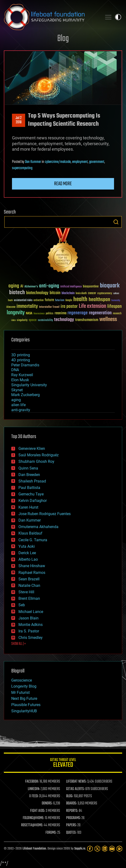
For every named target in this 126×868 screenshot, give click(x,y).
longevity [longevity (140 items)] (16, 313)
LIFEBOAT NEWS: (76, 782)
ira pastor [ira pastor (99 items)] (69, 306)
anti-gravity (21, 410)
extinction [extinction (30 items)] (39, 300)
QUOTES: (71, 833)
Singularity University (29, 385)
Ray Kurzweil (22, 375)
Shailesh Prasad (32, 481)
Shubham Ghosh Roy (36, 461)
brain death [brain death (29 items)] (81, 294)
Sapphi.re (80, 849)
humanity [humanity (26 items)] (116, 301)
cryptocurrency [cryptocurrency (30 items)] (105, 294)
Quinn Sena (28, 468)
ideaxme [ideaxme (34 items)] (11, 307)
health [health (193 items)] (80, 300)
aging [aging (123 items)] (14, 286)
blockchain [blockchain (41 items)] (68, 293)
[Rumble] (119, 849)
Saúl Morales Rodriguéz (39, 455)
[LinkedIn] (105, 849)
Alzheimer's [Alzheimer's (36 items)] (31, 287)
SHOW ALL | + (19, 644)
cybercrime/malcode (58, 162)
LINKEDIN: (34, 789)
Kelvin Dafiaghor (33, 501)
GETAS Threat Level (63, 764)
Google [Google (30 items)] (69, 300)
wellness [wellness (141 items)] (108, 320)
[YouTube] (112, 849)
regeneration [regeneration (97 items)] (100, 313)
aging (16, 400)
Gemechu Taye (31, 494)
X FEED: (34, 796)
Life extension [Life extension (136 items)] (92, 306)
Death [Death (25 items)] (10, 300)
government (97, 162)
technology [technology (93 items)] (64, 320)
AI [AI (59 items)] (22, 287)
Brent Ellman (29, 598)
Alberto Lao (28, 559)
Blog (63, 39)
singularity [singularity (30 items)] (22, 320)
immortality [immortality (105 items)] (27, 306)
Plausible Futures (26, 705)
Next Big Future (24, 699)
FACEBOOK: (32, 782)
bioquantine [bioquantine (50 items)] (91, 286)
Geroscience (22, 680)
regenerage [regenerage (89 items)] (78, 313)
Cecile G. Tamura (33, 540)
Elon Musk (20, 380)
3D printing (21, 355)
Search (116, 222)
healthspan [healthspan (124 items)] (99, 300)
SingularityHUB (24, 711)
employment (80, 162)
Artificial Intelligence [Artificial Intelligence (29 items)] (71, 287)
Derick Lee (27, 553)
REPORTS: (72, 811)
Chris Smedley (31, 638)
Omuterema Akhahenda (38, 527)
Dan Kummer (33, 162)
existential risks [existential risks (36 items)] (23, 300)
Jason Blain (29, 618)
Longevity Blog (24, 686)
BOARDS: (72, 803)
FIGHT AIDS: (38, 811)
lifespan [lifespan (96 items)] (115, 306)
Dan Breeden (29, 475)
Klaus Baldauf (30, 533)
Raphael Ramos (32, 573)
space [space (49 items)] (33, 320)
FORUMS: (51, 833)
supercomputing (22, 168)
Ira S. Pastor (29, 631)
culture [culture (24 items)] (116, 294)
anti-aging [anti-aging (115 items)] (49, 286)
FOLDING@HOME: (33, 818)
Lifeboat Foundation (34, 849)
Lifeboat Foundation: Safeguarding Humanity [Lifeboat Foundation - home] (51, 17)
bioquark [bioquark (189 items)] (110, 286)
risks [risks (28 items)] (13, 320)
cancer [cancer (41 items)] (92, 293)
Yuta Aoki (27, 546)
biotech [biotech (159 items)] (17, 293)
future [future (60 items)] (49, 300)
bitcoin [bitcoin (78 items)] (55, 293)
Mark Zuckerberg (26, 395)
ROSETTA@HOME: (32, 825)
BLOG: (70, 796)
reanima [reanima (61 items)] (60, 313)
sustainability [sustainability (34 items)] (45, 321)
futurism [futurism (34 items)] (60, 301)
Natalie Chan (29, 586)
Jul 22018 (19, 120)
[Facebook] (90, 849)
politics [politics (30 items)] (50, 314)
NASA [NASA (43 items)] (29, 314)
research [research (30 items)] (117, 314)
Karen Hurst (28, 507)
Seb (22, 605)
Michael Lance (31, 612)
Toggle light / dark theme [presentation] (118, 17)
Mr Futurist (20, 693)
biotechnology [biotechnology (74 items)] (37, 293)
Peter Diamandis (25, 365)
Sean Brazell (29, 579)
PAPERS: (71, 825)
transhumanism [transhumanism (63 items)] (87, 320)
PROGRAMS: (73, 818)
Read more (63, 184)
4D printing (21, 360)
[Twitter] (97, 849)
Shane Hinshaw (32, 566)
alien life (18, 405)
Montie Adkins (31, 625)
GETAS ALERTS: (75, 789)
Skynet (17, 390)
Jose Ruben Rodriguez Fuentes (45, 514)
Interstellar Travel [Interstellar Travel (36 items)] (49, 307)
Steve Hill (26, 592)
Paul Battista (29, 488)
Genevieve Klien (32, 449)
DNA (15, 370)
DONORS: (47, 803)
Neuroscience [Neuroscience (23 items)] (39, 314)
